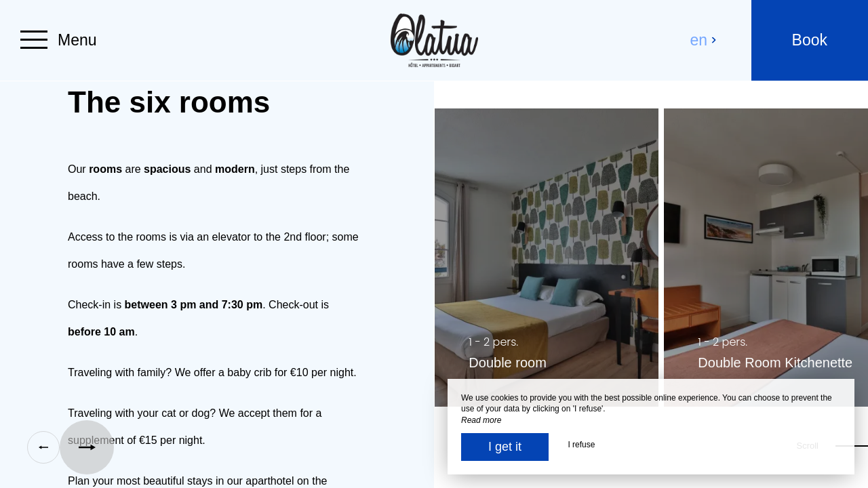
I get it (505, 447)
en (704, 40)
